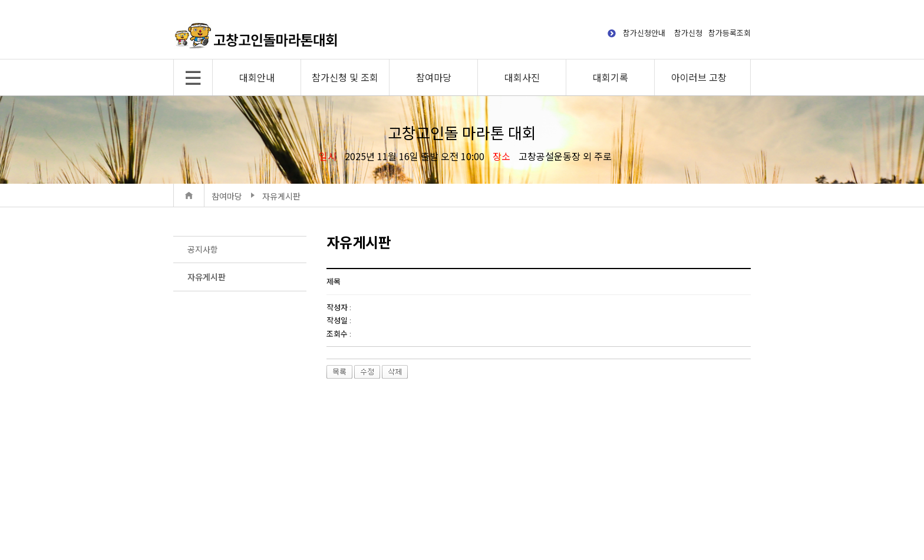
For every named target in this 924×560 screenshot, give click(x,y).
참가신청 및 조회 (345, 77)
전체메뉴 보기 (193, 77)
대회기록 (610, 77)
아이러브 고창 (699, 77)
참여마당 (434, 77)
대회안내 (257, 77)
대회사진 (522, 77)
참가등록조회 (730, 33)
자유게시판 (207, 277)
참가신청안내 (644, 33)
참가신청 (688, 33)
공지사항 (203, 249)
